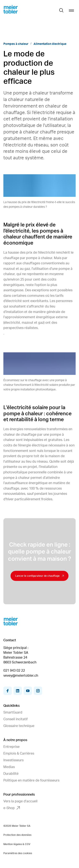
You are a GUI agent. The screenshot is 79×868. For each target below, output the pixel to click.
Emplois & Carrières (19, 754)
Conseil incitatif (15, 719)
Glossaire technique (19, 726)
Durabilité (11, 774)
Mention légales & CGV (17, 844)
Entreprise (11, 747)
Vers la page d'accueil (20, 801)
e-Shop (12, 808)
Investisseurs (13, 760)
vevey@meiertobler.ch (21, 676)
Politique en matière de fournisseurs (31, 780)
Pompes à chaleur (16, 44)
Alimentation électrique (50, 44)
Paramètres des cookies (18, 853)
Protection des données (17, 835)
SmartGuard (13, 712)
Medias (9, 767)
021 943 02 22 (14, 671)
